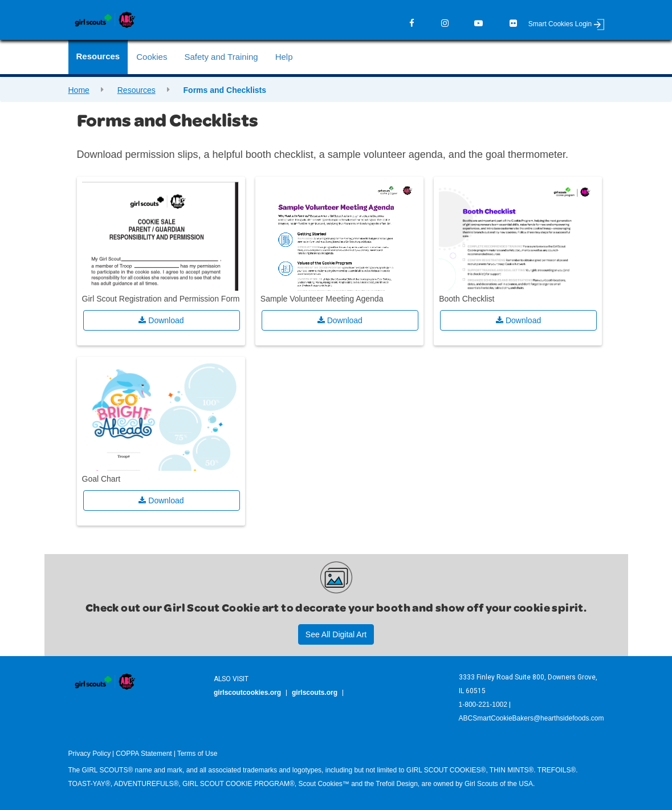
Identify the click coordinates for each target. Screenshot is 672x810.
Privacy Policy (90, 754)
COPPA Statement (144, 754)
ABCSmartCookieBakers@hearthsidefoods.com (532, 718)
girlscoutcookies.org (247, 693)
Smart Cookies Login (566, 24)
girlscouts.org (315, 693)
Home (79, 90)
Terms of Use (197, 754)
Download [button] (161, 320)
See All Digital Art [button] (336, 634)
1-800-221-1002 (483, 705)
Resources (137, 90)
